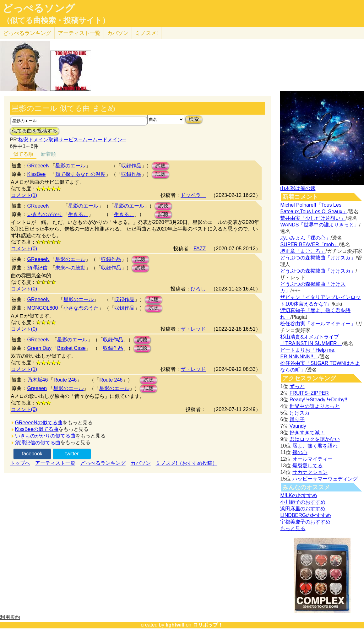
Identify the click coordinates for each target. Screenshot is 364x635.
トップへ (20, 463)
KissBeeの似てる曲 (37, 429)
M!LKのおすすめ (299, 495)
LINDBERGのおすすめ (306, 515)
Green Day (39, 348)
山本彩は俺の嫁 (298, 188)
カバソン (118, 33)
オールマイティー (312, 459)
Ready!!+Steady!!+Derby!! (318, 400)
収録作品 (131, 166)
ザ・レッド (193, 329)
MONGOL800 (43, 308)
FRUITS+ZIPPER (309, 393)
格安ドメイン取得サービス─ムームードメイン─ (72, 140)
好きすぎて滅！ (307, 433)
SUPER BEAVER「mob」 (309, 244)
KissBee (37, 174)
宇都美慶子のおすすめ (305, 522)
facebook (32, 454)
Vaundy (298, 426)
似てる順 (23, 154)
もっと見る (293, 528)
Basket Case (71, 348)
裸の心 (300, 452)
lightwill (175, 625)
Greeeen (37, 388)
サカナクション (310, 472)
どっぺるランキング (103, 463)
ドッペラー (193, 195)
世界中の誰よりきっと (315, 406)
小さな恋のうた (81, 308)
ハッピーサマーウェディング (325, 479)
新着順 (48, 154)
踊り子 (297, 419)
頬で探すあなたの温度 (80, 174)
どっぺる (27, 33)
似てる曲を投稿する (35, 131)
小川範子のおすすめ (303, 502)
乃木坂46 (38, 380)
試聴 (160, 166)
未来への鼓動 (70, 268)
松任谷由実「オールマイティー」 (318, 324)
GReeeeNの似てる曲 (39, 423)
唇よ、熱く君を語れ (315, 446)
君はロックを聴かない (315, 439)
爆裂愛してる (307, 466)
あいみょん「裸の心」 (305, 238)
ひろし (198, 289)
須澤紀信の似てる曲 (38, 443)
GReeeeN (38, 166)
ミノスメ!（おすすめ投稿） (187, 463)
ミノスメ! (147, 33)
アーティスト (79, 33)
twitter (72, 454)
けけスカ (300, 413)
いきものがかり (45, 214)
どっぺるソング (39, 8)
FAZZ (200, 249)
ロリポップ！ (208, 625)
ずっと (297, 386)
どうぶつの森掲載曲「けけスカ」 (318, 258)
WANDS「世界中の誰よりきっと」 (320, 225)
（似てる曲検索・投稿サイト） (56, 20)
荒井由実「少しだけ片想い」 (313, 218)
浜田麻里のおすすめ (303, 509)
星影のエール (70, 166)
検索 (194, 119)
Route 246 (65, 380)
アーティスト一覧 (55, 463)
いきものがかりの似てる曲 (45, 436)
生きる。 (78, 214)
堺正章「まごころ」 (303, 251)
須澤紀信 (37, 268)
